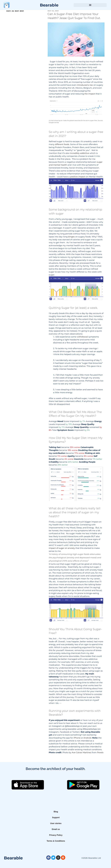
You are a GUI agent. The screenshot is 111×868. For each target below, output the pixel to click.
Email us (56, 829)
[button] (90, 5)
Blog (56, 812)
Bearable (49, 5)
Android (87, 738)
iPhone (77, 738)
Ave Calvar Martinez (82, 752)
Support (56, 818)
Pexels (100, 752)
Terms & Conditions (56, 841)
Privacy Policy (56, 835)
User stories (56, 823)
